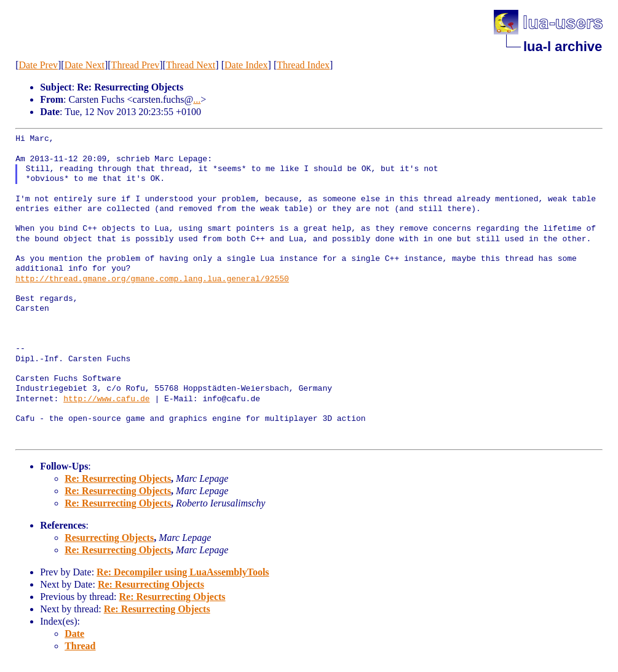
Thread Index (303, 65)
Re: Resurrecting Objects (118, 478)
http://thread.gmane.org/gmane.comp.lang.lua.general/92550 (152, 279)
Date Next (85, 65)
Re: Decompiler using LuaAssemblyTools (183, 572)
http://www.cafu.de (106, 399)
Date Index (246, 65)
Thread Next (191, 65)
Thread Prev (136, 65)
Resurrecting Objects (109, 538)
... (197, 99)
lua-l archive (563, 46)
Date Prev (38, 65)
